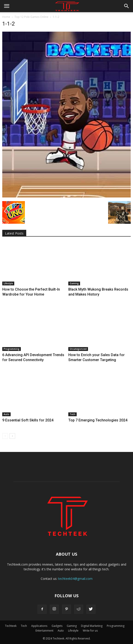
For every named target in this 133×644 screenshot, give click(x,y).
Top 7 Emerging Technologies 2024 (98, 420)
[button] (127, 6)
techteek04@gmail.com (75, 579)
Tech (72, 414)
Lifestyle (8, 283)
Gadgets (57, 626)
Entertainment (44, 631)
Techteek (11, 626)
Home (6, 17)
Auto (6, 414)
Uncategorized (78, 349)
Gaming (74, 283)
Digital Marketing (92, 626)
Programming (12, 349)
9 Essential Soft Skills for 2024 (28, 420)
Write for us (90, 631)
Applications (39, 626)
